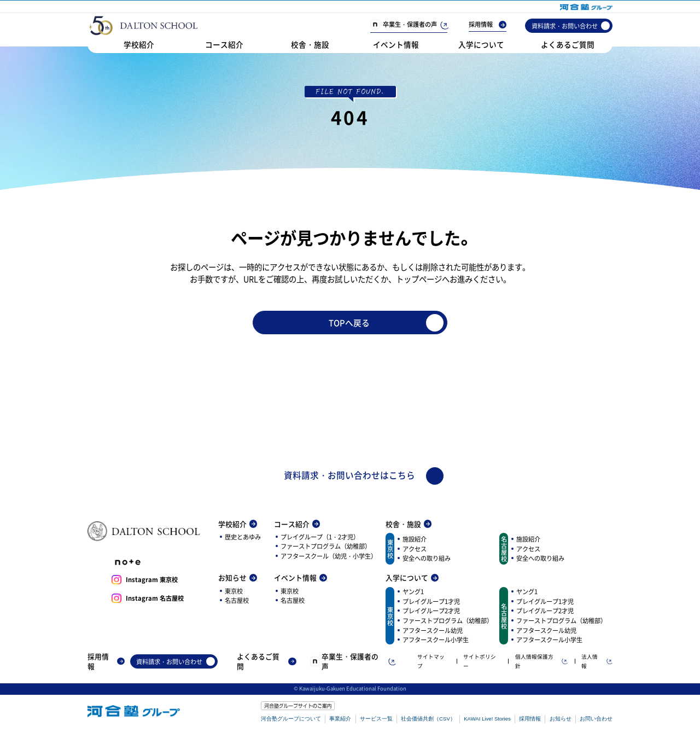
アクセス (415, 549)
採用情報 (488, 25)
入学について (481, 44)
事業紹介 (340, 720)
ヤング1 (413, 592)
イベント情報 (396, 44)
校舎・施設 (310, 44)
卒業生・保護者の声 (409, 25)
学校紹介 (139, 44)
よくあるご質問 (568, 44)
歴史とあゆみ (243, 537)
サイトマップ (431, 662)
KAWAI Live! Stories (487, 720)
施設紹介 (415, 540)
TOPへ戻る (390, 323)
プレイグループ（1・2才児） (320, 537)
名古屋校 (237, 601)
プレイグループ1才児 (431, 602)
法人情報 (597, 662)
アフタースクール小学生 (436, 641)
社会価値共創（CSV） (428, 720)
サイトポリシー (480, 662)
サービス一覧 (376, 720)
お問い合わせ (596, 720)
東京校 (234, 591)
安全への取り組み (427, 559)
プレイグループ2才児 (431, 612)
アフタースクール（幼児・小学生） (329, 556)
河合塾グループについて (291, 720)
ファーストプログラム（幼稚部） (326, 547)
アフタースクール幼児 (433, 631)
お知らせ (238, 579)
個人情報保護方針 (541, 662)
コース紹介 (224, 44)
